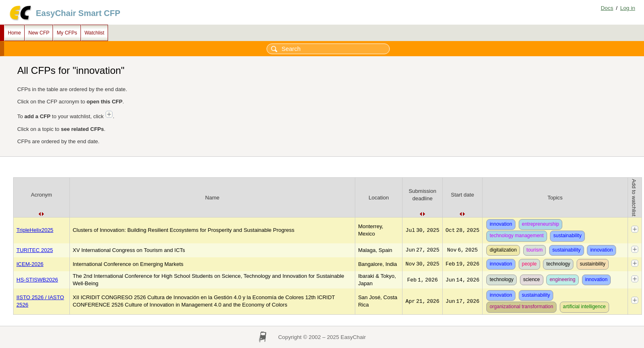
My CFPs (67, 33)
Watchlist (94, 33)
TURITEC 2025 (35, 250)
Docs (607, 8)
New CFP (39, 33)
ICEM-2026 (30, 264)
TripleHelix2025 (35, 230)
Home (14, 33)
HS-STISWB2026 (37, 280)
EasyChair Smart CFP (78, 13)
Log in (628, 8)
